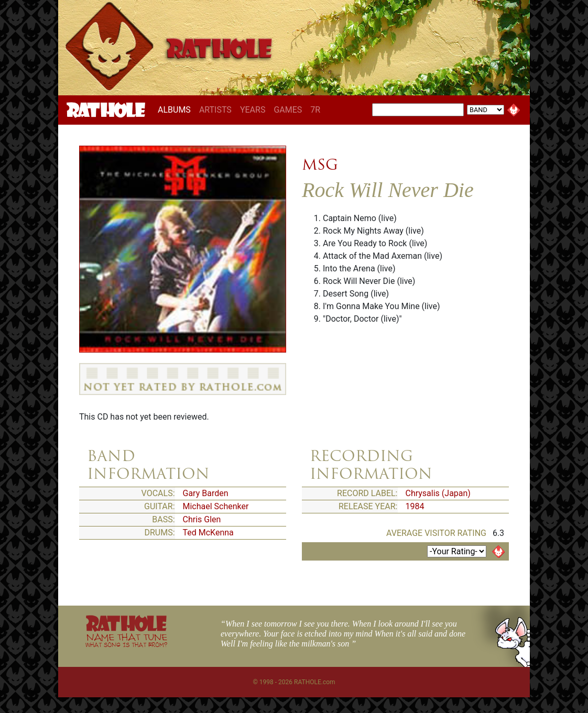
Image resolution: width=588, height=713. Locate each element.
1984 (415, 506)
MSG (320, 164)
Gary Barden (206, 493)
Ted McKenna (208, 533)
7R (315, 110)
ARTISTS (215, 110)
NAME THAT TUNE (126, 640)
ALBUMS (176, 109)
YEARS (253, 110)
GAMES (288, 110)
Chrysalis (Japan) (438, 493)
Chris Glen (202, 519)
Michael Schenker (216, 506)
